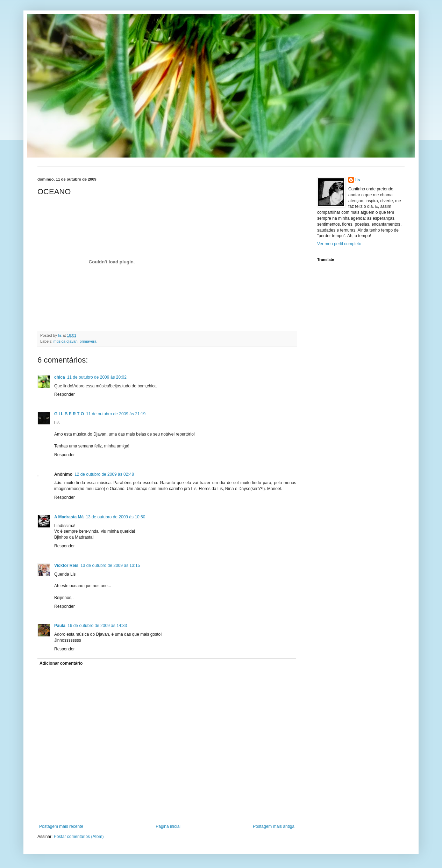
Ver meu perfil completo (339, 244)
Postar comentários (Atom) (79, 837)
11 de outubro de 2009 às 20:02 (97, 377)
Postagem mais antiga (274, 826)
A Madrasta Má (69, 517)
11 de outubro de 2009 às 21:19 (116, 414)
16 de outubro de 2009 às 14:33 (97, 626)
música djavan (66, 341)
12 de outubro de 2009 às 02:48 (104, 474)
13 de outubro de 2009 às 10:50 (115, 517)
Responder (65, 394)
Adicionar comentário (61, 663)
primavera (88, 341)
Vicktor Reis (66, 566)
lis (358, 180)
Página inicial (168, 826)
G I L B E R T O (69, 414)
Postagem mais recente (61, 826)
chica (60, 377)
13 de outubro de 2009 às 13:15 (110, 566)
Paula (60, 626)
